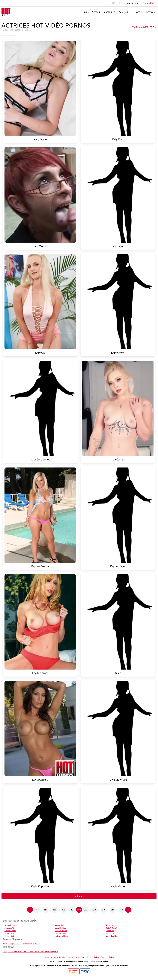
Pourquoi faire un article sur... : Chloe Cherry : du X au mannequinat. (31, 952)
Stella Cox (110, 933)
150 (46, 910)
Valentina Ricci (112, 936)
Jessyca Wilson (10, 928)
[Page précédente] (30, 910)
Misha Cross (9, 933)
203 (86, 910)
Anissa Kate (60, 925)
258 (113, 910)
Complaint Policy (107, 957)
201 (72, 910)
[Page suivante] (128, 910)
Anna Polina (111, 925)
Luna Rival (110, 931)
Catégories (125, 12)
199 (63, 910)
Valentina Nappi (62, 936)
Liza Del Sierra (61, 931)
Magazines (109, 12)
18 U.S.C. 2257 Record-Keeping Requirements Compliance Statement (79, 961)
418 (122, 910)
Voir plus (79, 896)
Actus (139, 12)
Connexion (148, 3)
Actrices (150, 12)
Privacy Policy (80, 957)
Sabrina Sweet (61, 933)
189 (55, 910)
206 (95, 910)
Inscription (132, 3)
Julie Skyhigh (60, 928)
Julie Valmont (111, 928)
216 (104, 910)
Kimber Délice (10, 931)
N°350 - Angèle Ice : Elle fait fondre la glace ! (21, 944)
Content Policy (93, 957)
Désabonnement (66, 957)
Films (86, 12)
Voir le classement (144, 27)
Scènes (96, 12)
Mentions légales (51, 957)
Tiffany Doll (9, 936)
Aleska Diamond (11, 925)
